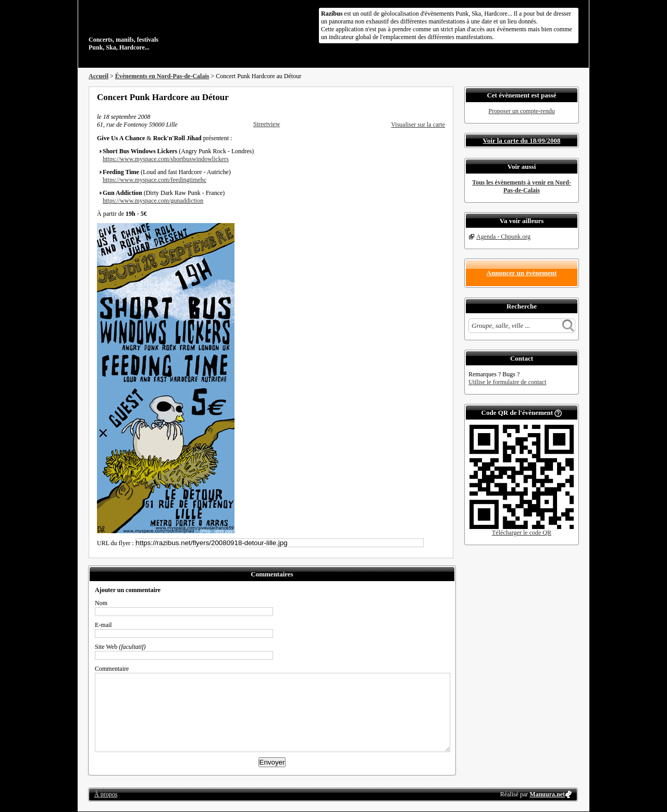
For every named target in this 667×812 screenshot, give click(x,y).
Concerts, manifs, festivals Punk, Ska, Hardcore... (156, 28)
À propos (106, 794)
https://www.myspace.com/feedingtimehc (155, 180)
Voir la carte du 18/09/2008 (522, 140)
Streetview (267, 124)
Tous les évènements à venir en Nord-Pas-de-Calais (522, 186)
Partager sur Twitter (413, 97)
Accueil (98, 76)
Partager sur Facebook (399, 97)
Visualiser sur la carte (418, 125)
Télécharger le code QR (522, 533)
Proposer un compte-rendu (521, 111)
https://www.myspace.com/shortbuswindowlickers (166, 159)
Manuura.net (547, 794)
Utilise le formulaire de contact (507, 382)
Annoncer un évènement (522, 273)
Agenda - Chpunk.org (503, 237)
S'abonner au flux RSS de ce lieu (441, 97)
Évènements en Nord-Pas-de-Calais (162, 76)
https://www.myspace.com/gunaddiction (153, 201)
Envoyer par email (427, 97)
